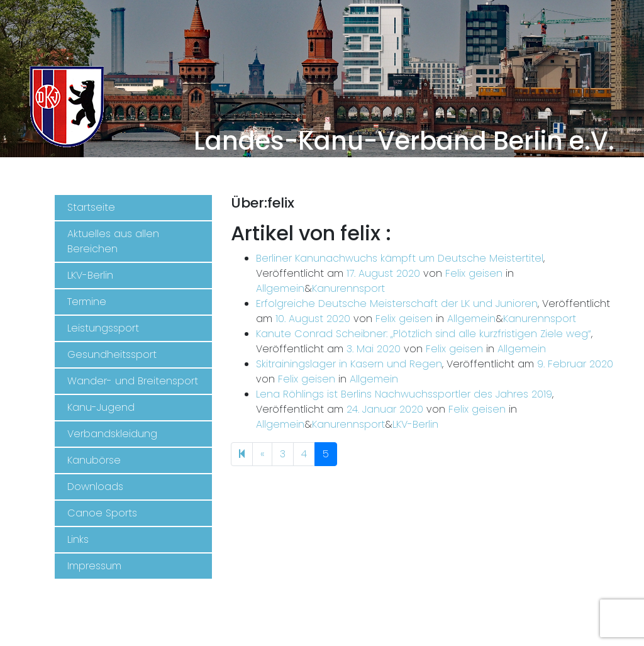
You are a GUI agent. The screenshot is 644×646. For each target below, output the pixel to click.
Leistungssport (103, 328)
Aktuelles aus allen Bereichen (113, 241)
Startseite (91, 207)
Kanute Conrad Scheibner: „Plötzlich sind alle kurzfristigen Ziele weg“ (424, 334)
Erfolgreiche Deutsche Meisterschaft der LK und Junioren (397, 304)
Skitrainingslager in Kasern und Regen (349, 364)
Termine (87, 302)
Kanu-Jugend (101, 407)
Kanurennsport (348, 288)
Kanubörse (94, 460)
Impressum (94, 566)
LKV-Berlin (90, 275)
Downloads (95, 487)
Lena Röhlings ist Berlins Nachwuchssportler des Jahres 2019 (404, 394)
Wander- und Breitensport (133, 381)
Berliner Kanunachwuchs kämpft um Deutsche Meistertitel (400, 258)
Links (78, 539)
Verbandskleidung (112, 434)
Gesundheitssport (112, 354)
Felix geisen (474, 273)
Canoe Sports (102, 513)
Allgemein (280, 288)
